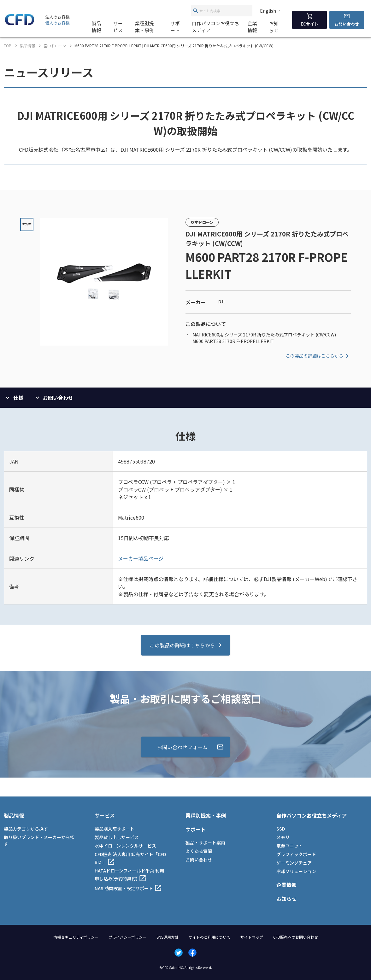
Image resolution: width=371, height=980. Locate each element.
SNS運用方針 (168, 937)
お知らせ (274, 27)
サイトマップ (252, 937)
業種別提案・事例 (144, 27)
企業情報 (252, 27)
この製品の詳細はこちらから (318, 356)
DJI (221, 301)
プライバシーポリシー (127, 937)
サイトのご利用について (209, 937)
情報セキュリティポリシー (76, 937)
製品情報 (97, 27)
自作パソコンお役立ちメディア (215, 27)
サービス (118, 27)
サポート (175, 27)
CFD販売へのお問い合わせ (296, 937)
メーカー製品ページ (141, 558)
